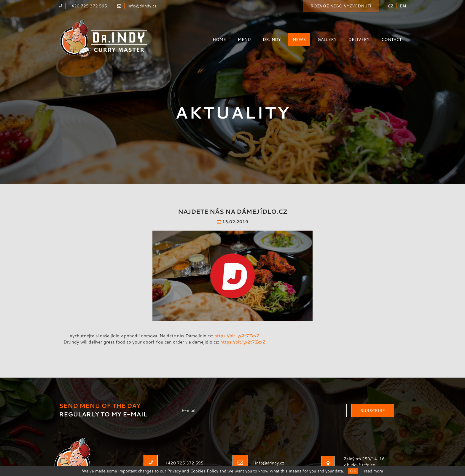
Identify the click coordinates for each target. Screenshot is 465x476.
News (299, 39)
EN (403, 6)
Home (219, 39)
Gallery (327, 39)
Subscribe (373, 409)
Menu (244, 39)
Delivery (359, 39)
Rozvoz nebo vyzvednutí (341, 6)
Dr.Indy (272, 39)
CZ (390, 6)
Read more (374, 471)
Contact (391, 39)
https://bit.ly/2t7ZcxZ (237, 334)
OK (353, 471)
